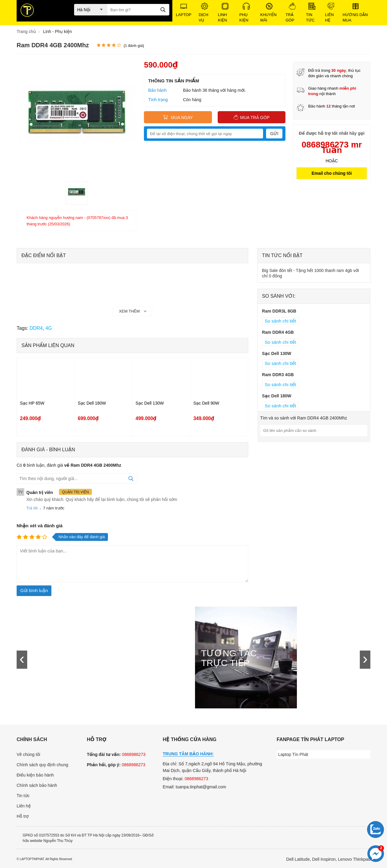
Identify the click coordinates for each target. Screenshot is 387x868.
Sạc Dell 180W (92, 403)
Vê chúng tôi (28, 754)
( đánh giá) (134, 46)
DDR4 (36, 328)
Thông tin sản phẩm (174, 81)
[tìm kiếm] (163, 9)
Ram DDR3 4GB (278, 375)
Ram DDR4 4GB (278, 332)
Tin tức (23, 796)
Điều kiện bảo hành (35, 775)
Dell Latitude (298, 859)
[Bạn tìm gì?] (138, 10)
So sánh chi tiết (280, 321)
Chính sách (32, 739)
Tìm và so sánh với (304, 418)
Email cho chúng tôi (332, 173)
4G (49, 328)
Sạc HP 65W (32, 403)
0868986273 (134, 754)
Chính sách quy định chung (42, 765)
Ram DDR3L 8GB (279, 311)
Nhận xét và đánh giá (40, 526)
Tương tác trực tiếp (229, 658)
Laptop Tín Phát (293, 754)
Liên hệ (24, 806)
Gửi (274, 134)
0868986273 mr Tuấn (332, 147)
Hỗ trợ (23, 816)
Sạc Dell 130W (150, 403)
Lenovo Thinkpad (354, 859)
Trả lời (32, 508)
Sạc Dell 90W (206, 403)
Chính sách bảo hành (37, 785)
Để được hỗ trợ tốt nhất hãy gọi (332, 133)
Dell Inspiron (324, 859)
